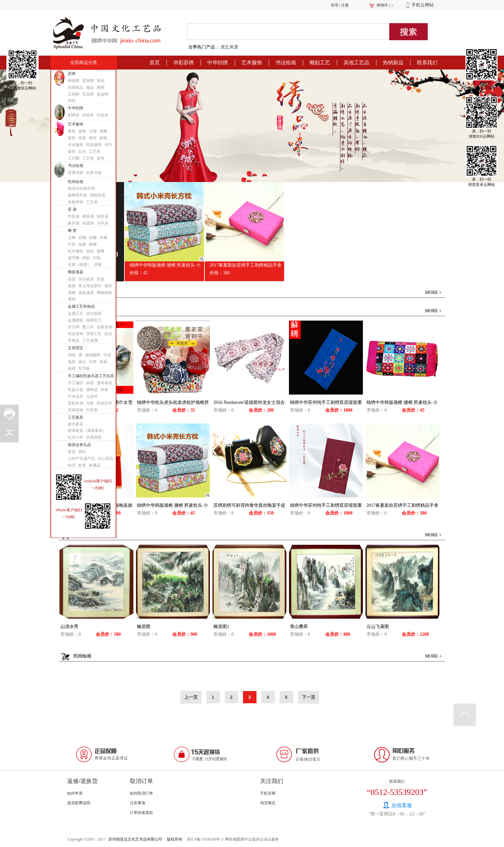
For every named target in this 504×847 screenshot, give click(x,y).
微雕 (101, 251)
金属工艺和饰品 (81, 306)
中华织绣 (76, 108)
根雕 (93, 244)
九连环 (92, 396)
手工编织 (76, 383)
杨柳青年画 (77, 195)
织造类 (88, 115)
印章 (93, 362)
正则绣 (74, 94)
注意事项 (138, 803)
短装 (82, 138)
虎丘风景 (230, 47)
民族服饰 (94, 145)
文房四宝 (76, 348)
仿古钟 (74, 327)
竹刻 (72, 244)
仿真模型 (94, 437)
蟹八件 (88, 327)
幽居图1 (221, 627)
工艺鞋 (95, 151)
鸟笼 (90, 403)
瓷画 (72, 286)
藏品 (90, 87)
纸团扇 (88, 223)
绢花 (90, 383)
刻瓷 (101, 279)
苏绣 (72, 74)
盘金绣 (103, 94)
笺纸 (72, 362)
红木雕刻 (76, 251)
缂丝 (72, 101)
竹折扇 (74, 216)
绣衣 (93, 138)
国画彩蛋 (98, 195)
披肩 (72, 151)
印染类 (103, 115)
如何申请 (75, 793)
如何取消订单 (141, 793)
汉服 (93, 131)
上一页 (191, 697)
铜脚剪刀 (94, 320)
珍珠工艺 (94, 334)
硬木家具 (76, 424)
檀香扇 (88, 216)
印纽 (97, 258)
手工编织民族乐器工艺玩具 (91, 376)
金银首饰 (104, 327)
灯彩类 (92, 410)
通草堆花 (104, 383)
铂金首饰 (76, 334)
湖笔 (72, 355)
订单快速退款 (141, 813)
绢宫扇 (103, 216)
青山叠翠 (299, 627)
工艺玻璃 (90, 341)
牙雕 (98, 265)
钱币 (72, 465)
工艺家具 (76, 417)
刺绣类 (74, 115)
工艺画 (92, 202)
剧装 (104, 138)
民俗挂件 (104, 403)
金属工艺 (76, 314)
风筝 (104, 390)
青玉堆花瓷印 (90, 286)
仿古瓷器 (86, 279)
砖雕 (93, 238)
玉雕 (72, 238)
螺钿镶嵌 (104, 293)
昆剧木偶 (76, 403)
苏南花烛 (76, 410)
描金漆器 (86, 293)
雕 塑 (72, 231)
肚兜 (82, 151)
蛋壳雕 (74, 258)
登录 (335, 5)
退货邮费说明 (79, 803)
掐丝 (108, 334)
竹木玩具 (76, 396)
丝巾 (108, 145)
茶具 (72, 452)
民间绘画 (76, 182)
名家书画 (94, 173)
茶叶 (82, 452)
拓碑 (72, 369)
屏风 (101, 81)
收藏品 (95, 465)
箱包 (101, 158)
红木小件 (76, 437)
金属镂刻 (76, 320)
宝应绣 (88, 94)
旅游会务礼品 (79, 445)
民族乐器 (76, 390)
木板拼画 (76, 202)
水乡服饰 (76, 145)
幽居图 (144, 627)
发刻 (90, 251)
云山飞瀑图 (378, 627)
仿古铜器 (94, 314)
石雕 (82, 238)
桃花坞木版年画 (81, 188)
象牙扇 (74, 223)
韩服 (104, 131)
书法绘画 (76, 166)
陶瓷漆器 (76, 272)
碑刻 (86, 258)
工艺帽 (74, 158)
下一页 (309, 697)
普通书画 (76, 173)
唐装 (72, 131)
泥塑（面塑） (79, 265)
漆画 (72, 299)
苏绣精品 (76, 87)
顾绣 (101, 87)
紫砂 (108, 286)
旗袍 (82, 131)
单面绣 (74, 81)
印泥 (107, 355)
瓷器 (72, 279)
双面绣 (88, 81)
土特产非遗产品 (81, 459)
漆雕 (72, 293)
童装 (72, 138)
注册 (345, 5)
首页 (155, 63)
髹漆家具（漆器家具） (87, 431)
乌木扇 (103, 223)
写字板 (84, 369)
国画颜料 (93, 355)
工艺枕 (88, 158)
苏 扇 (72, 209)
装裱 (104, 362)
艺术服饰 (76, 124)
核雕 (82, 244)
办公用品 (105, 459)
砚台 (82, 362)
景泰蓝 (74, 341)
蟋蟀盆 (92, 390)
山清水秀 (69, 627)
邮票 (82, 465)
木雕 (104, 238)
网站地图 (232, 839)
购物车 (382, 5)
